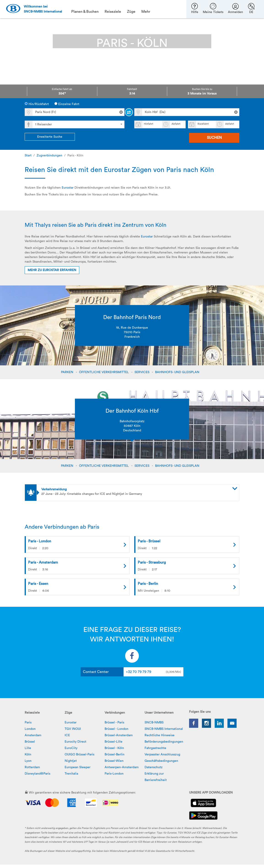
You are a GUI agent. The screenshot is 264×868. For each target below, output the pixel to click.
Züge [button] (131, 12)
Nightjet (71, 761)
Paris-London (114, 774)
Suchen (214, 138)
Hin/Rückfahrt (37, 104)
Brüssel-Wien (114, 761)
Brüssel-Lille (114, 742)
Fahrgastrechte (155, 748)
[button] (139, 489)
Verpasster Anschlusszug (162, 755)
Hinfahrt (149, 124)
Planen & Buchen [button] (85, 12)
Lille (28, 748)
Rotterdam (32, 767)
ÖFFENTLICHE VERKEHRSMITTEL (104, 372)
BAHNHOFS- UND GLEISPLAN (178, 372)
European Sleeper (78, 767)
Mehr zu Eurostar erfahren (52, 270)
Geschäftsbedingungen (161, 761)
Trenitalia (71, 774)
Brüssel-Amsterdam (119, 735)
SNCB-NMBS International (164, 729)
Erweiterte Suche (50, 137)
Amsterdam (33, 735)
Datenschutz (154, 767)
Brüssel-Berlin (115, 755)
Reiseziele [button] (113, 12)
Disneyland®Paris (37, 774)
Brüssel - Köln (114, 748)
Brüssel (30, 742)
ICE (67, 735)
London (30, 729)
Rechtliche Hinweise (160, 735)
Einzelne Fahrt (67, 104)
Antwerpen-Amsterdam (122, 767)
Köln (28, 755)
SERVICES (142, 372)
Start (28, 156)
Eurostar (68, 188)
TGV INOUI (73, 729)
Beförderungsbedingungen (164, 742)
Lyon (28, 761)
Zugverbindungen (49, 156)
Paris (28, 723)
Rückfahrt (203, 124)
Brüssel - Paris (114, 723)
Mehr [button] (146, 12)
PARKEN (68, 372)
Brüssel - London (116, 729)
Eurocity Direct (75, 742)
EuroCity (71, 748)
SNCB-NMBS (154, 723)
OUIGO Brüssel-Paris (79, 755)
